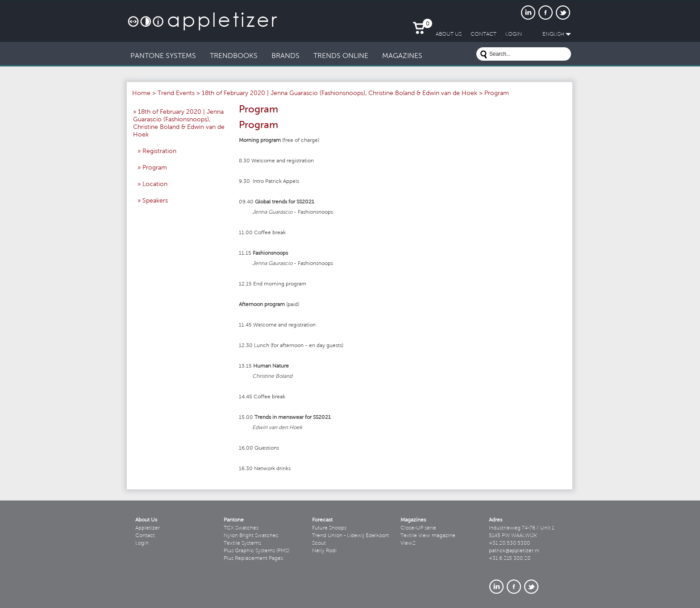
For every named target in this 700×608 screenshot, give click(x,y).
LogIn (514, 34)
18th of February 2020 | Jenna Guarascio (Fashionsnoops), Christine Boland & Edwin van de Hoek (340, 94)
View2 (408, 543)
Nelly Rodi (324, 551)
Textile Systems (242, 543)
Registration (159, 152)
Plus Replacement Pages (253, 558)
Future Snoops (329, 528)
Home (141, 94)
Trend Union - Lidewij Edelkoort (350, 536)
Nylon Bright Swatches (251, 536)
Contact (145, 536)
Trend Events (176, 94)
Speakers (155, 201)
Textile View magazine (428, 536)
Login (142, 543)
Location (155, 185)
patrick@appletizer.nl (514, 551)
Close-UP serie (418, 528)
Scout (319, 543)
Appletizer (148, 528)
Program (155, 168)
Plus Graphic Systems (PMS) (256, 551)
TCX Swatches (241, 528)
